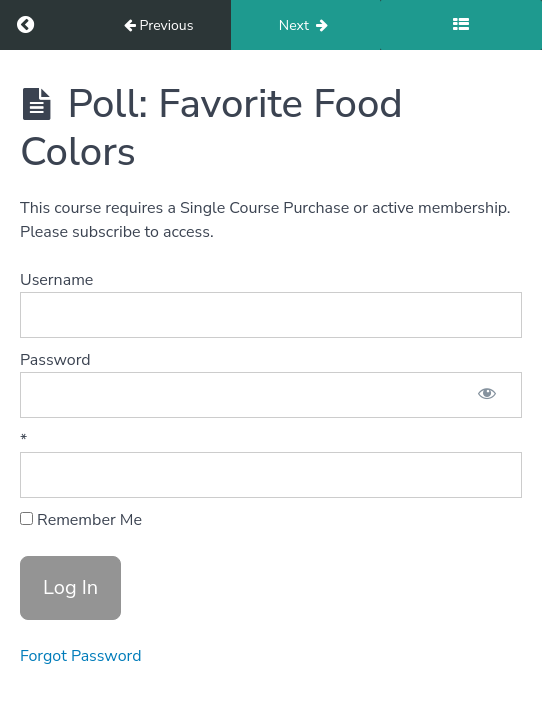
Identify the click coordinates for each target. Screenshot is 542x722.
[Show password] (487, 395)
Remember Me (81, 520)
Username (56, 280)
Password (55, 360)
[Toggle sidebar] (461, 25)
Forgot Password (81, 656)
